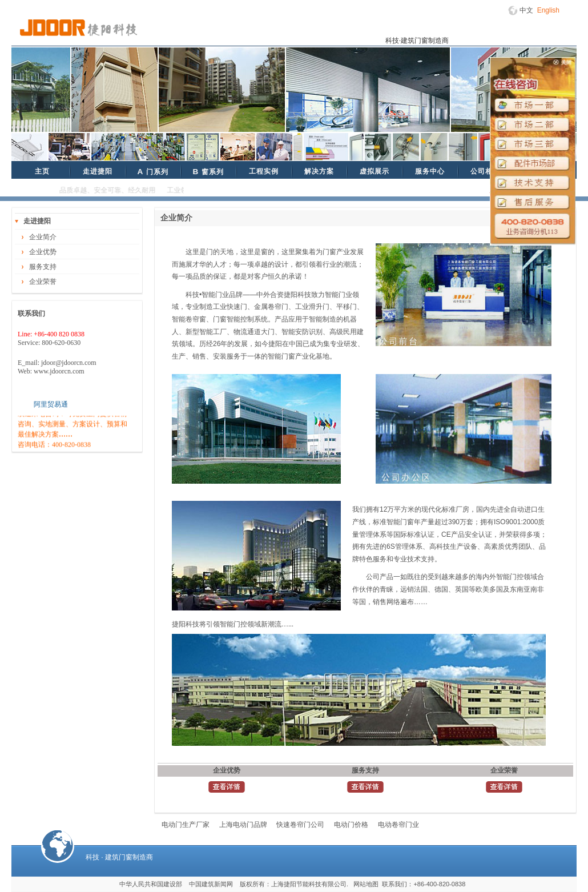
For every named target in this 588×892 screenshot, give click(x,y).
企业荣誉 (43, 282)
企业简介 (43, 237)
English (548, 10)
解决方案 (319, 171)
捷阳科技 (78, 28)
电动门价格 (351, 825)
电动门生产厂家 (186, 825)
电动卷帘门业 (398, 825)
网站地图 (366, 884)
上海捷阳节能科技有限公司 (309, 884)
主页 (42, 171)
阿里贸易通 (51, 404)
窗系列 (208, 172)
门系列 (152, 172)
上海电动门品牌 (243, 825)
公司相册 (485, 171)
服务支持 (43, 267)
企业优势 (43, 252)
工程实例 (264, 171)
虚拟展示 (374, 171)
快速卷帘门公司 (300, 825)
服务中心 (430, 171)
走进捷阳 (98, 171)
